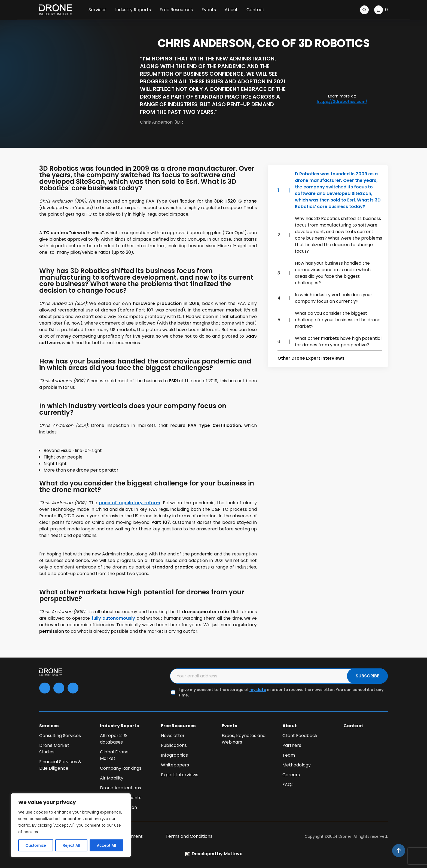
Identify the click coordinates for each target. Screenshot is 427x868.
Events (209, 10)
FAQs (288, 785)
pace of (130, 503)
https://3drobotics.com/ (342, 102)
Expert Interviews (180, 775)
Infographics (174, 755)
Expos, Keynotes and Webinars (244, 739)
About (231, 10)
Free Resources (176, 10)
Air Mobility (112, 778)
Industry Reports (133, 10)
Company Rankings (121, 768)
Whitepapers (175, 765)
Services (97, 10)
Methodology (297, 765)
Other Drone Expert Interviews (311, 358)
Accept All (107, 845)
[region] (71, 825)
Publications (174, 745)
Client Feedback (300, 736)
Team (289, 755)
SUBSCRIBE (367, 676)
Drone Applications (121, 788)
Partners (292, 745)
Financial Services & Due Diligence (60, 765)
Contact (255, 10)
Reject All (71, 845)
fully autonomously (113, 618)
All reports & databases (113, 739)
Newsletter (173, 736)
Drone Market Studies (54, 749)
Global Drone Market (114, 755)
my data (258, 690)
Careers (291, 775)
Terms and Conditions (189, 836)
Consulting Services (60, 736)
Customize (36, 845)
